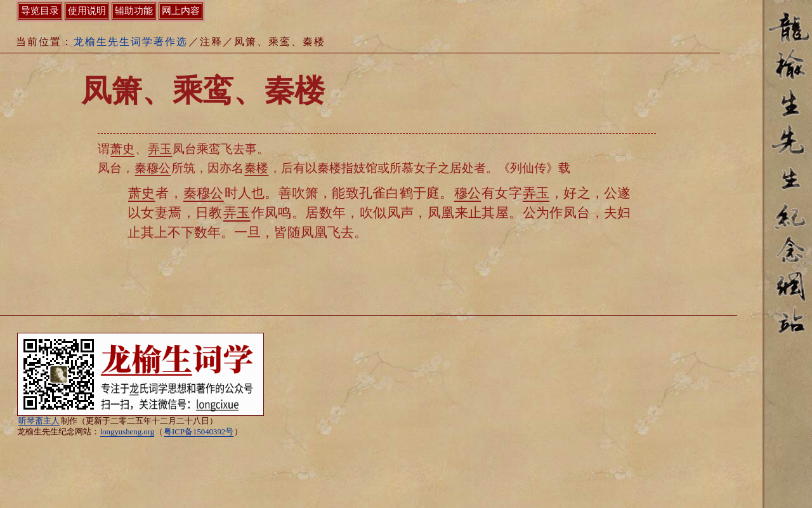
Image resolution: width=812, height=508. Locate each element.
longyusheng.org (127, 432)
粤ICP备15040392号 (199, 432)
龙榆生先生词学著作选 (131, 42)
